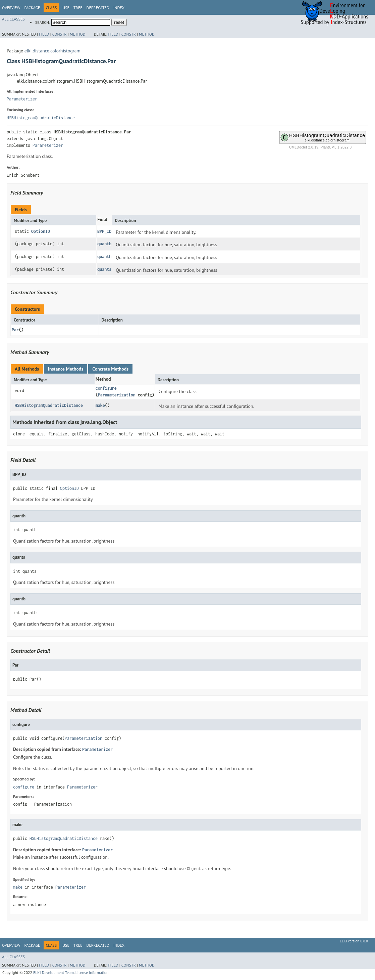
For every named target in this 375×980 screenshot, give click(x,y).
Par (15, 330)
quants (104, 269)
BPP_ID (104, 231)
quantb (104, 244)
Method (78, 34)
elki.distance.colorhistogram (52, 51)
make (100, 405)
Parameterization (117, 395)
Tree (78, 8)
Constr (60, 34)
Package (32, 8)
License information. (92, 972)
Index (119, 8)
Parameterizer (22, 99)
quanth (104, 257)
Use (66, 8)
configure (106, 388)
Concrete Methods (110, 369)
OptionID (41, 231)
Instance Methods (66, 369)
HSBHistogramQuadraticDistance (41, 118)
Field (44, 34)
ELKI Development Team (53, 972)
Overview (11, 8)
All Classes (13, 19)
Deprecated (98, 8)
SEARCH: (43, 22)
